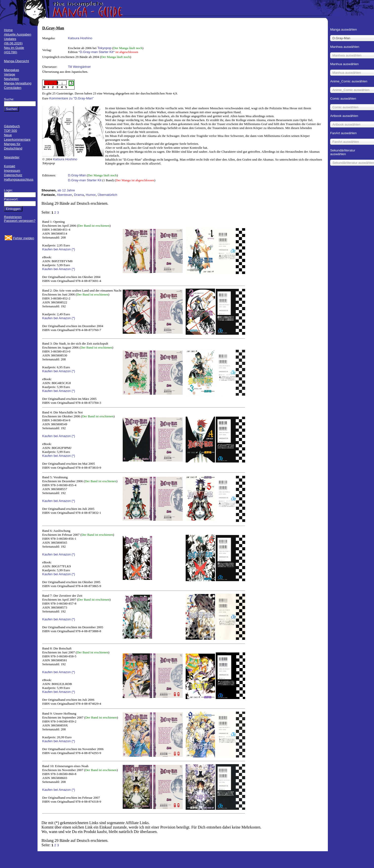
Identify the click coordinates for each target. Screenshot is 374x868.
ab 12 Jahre (66, 190)
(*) (73, 249)
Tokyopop (104, 48)
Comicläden (13, 88)
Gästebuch (12, 126)
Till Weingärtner (79, 67)
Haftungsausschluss (19, 179)
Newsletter (12, 157)
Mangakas (12, 70)
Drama (79, 195)
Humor (91, 195)
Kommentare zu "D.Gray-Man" (72, 98)
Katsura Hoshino (80, 38)
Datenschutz (13, 175)
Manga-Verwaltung (18, 83)
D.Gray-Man (77, 175)
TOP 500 (10, 131)
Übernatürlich (108, 195)
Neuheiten (11, 79)
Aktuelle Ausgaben (18, 34)
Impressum (12, 171)
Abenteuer (64, 195)
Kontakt (10, 166)
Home (8, 30)
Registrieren (13, 217)
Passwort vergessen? (20, 221)
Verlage (10, 74)
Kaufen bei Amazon (57, 249)
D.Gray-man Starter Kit (97, 52)
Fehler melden (24, 238)
